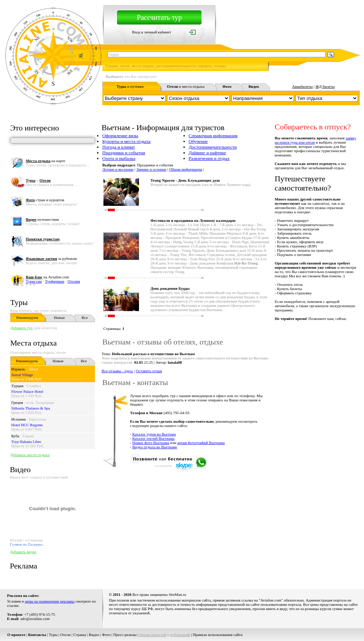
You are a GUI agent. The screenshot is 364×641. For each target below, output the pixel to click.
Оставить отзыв (149, 371)
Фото (106, 635)
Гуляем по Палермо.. (27, 544)
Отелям (74, 281)
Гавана (28, 436)
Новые (59, 317)
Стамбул (34, 386)
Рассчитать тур (159, 17)
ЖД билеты (325, 86)
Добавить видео (23, 552)
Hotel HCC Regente (27, 425)
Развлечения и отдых (209, 158)
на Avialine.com (48, 277)
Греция (17, 402)
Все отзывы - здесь (117, 371)
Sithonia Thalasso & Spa (31, 408)
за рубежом (51, 258)
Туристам (34, 281)
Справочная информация (213, 136)
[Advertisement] (230, 489)
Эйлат (33, 369)
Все (85, 317)
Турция (17, 386)
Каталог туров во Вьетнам (154, 434)
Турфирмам (54, 281)
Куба (15, 436)
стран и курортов (45, 200)
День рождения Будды (170, 288)
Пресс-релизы (125, 635)
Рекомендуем (27, 317)
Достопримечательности (213, 147)
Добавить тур (22, 328)
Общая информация (186, 169)
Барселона (37, 419)
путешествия (42, 219)
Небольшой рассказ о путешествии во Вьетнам (153, 354)
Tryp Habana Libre (26, 442)
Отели (66, 635)
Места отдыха (34, 343)
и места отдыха (186, 86)
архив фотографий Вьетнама (201, 443)
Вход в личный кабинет (152, 32)
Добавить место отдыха (30, 455)
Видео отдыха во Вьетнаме (155, 447)
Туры (19, 302)
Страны (80, 635)
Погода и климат (119, 147)
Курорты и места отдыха (127, 141)
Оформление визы (120, 136)
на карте (46, 161)
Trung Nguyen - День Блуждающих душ (185, 180)
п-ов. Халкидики (40, 402)
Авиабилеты (303, 86)
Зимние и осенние (151, 169)
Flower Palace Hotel (27, 391)
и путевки (130, 86)
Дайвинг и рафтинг (208, 153)
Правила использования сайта (218, 635)
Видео (94, 635)
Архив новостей (153, 635)
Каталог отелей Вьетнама (153, 438)
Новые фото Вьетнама (151, 443)
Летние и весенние (118, 169)
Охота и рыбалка (119, 158)
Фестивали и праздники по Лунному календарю (193, 220)
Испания (18, 419)
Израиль (18, 369)
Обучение (198, 141)
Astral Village (22, 375)
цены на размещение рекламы (50, 601)
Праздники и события (124, 153)
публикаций (180, 635)
